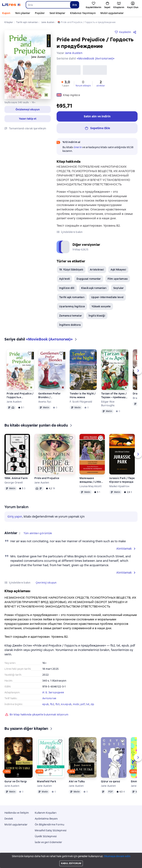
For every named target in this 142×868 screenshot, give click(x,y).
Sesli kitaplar (57, 13)
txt (88, 706)
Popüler (40, 13)
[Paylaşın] (135, 32)
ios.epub (66, 706)
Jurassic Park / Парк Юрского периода (122, 481)
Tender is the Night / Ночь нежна (83, 397)
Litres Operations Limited (71, 856)
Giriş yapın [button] (15, 518)
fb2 (52, 706)
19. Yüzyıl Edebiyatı (71, 271)
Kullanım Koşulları (46, 813)
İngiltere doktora (70, 326)
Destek (9, 819)
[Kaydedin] (30, 355)
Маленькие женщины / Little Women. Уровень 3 (91, 482)
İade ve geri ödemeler (48, 842)
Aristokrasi (97, 271)
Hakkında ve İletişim (17, 813)
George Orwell (13, 484)
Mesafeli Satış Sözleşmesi (51, 830)
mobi (76, 706)
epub (46, 706)
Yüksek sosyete (101, 308)
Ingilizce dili (67, 289)
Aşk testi (65, 280)
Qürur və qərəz (110, 783)
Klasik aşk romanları (94, 289)
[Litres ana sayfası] (11, 5)
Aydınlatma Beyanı (46, 819)
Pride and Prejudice (47, 480)
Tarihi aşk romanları (72, 299)
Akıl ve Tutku (77, 783)
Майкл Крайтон (119, 488)
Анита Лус (45, 403)
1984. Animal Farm (16, 480)
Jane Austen (14, 403)
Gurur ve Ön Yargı (16, 783)
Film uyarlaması (118, 280)
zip (92, 706)
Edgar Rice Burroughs (108, 405)
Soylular (119, 289)
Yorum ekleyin (83, 86)
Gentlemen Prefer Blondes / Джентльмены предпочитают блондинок (49, 397)
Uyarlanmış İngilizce (72, 308)
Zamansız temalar (71, 317)
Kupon (6, 13)
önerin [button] (78, 147)
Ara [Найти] (75, 5)
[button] (28, 109)
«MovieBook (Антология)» (96, 58)
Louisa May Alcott (91, 488)
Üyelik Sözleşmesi (46, 836)
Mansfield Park (47, 783)
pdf (83, 706)
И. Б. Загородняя (53, 694)
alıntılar (101, 86)
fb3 (58, 706)
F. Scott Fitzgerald (81, 403)
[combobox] (48, 5)
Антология (49, 700)
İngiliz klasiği (97, 317)
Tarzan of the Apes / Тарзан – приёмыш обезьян (114, 397)
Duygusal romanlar (89, 280)
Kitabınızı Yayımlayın (83, 13)
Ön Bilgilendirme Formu (50, 825)
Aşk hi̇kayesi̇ (118, 271)
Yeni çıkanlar (23, 13)
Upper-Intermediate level (107, 299)
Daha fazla (107, 13)
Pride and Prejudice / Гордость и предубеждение (20, 397)
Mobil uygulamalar (16, 825)
